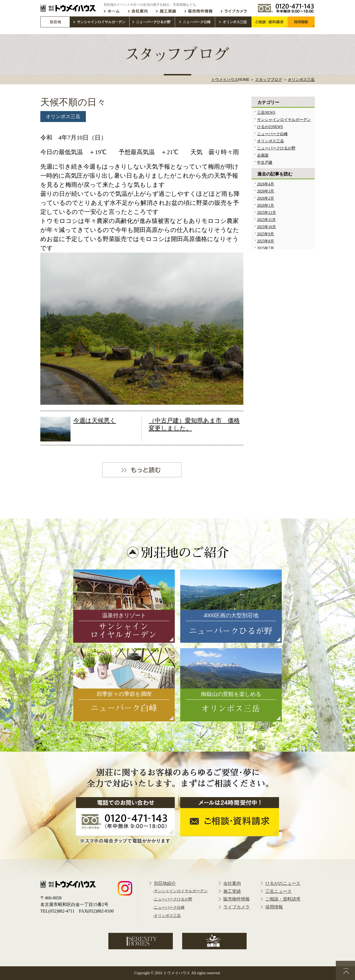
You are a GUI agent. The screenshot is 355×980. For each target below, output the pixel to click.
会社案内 (232, 883)
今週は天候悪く (95, 420)
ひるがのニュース (283, 883)
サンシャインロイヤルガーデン (284, 120)
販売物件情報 (236, 899)
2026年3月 (266, 191)
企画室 (263, 155)
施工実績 (232, 891)
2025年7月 (266, 248)
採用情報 (274, 907)
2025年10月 (267, 227)
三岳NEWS (266, 113)
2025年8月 (266, 241)
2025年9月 (266, 234)
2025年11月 (266, 220)
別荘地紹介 (165, 883)
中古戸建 (265, 162)
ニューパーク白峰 (272, 134)
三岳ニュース (278, 891)
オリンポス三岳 (63, 117)
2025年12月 (267, 213)
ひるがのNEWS (270, 127)
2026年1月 (266, 206)
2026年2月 (266, 198)
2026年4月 (266, 184)
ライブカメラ (236, 907)
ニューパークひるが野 (276, 148)
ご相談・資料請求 (283, 899)
